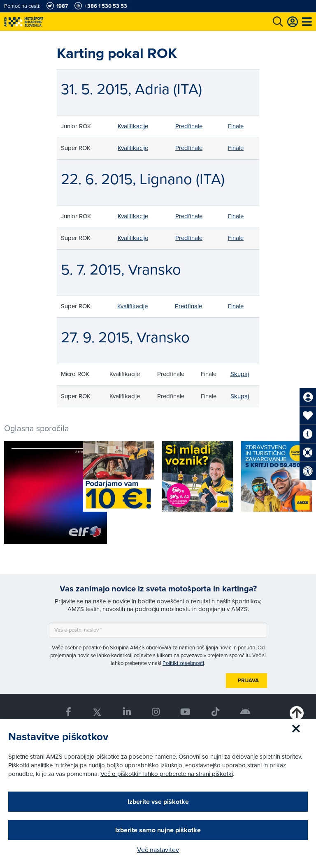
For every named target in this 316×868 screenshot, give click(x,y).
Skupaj (240, 374)
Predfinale (189, 126)
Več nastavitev (158, 850)
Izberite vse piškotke (158, 802)
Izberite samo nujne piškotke (158, 830)
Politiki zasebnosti (183, 663)
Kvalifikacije (133, 126)
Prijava (248, 680)
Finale (236, 126)
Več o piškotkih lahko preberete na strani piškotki (167, 774)
